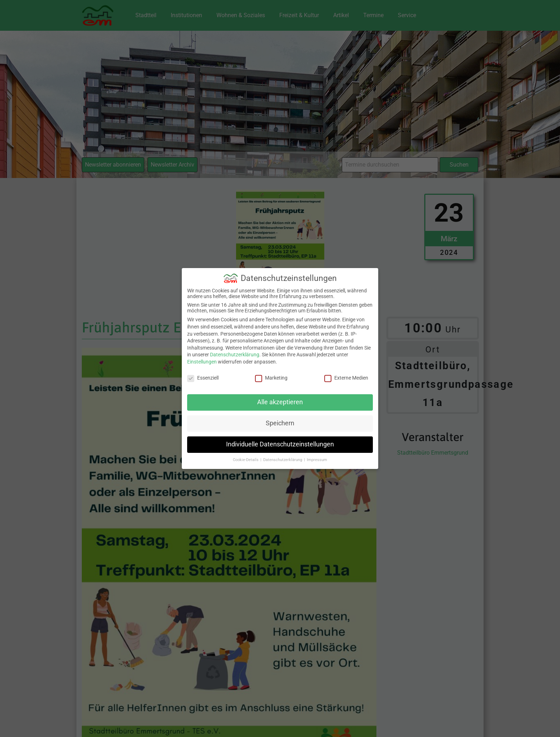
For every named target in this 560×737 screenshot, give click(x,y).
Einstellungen (202, 357)
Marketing (271, 373)
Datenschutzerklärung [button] (283, 455)
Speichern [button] (280, 419)
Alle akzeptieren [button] (280, 397)
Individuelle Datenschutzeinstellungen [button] (280, 440)
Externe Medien (346, 373)
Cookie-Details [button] (246, 455)
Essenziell (203, 373)
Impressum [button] (317, 455)
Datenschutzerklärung (235, 350)
